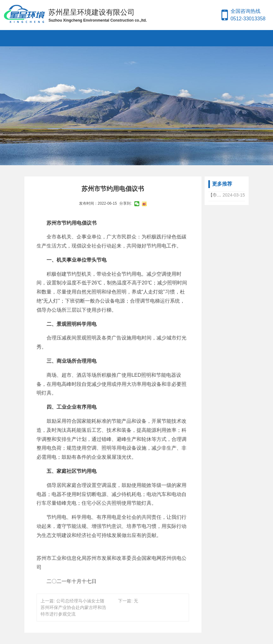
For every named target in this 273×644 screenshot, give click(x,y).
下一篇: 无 (128, 601)
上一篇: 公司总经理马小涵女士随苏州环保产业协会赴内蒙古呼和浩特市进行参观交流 (73, 607)
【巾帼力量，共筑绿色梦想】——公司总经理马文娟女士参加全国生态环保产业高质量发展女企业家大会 (216, 195)
